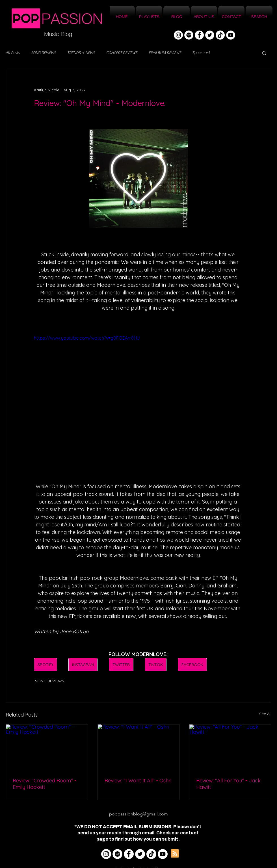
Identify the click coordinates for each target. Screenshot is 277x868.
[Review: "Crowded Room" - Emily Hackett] (47, 747)
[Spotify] (189, 35)
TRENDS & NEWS (81, 53)
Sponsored (201, 53)
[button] (264, 53)
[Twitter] (210, 35)
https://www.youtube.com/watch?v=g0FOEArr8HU (87, 338)
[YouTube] (231, 35)
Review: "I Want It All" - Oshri (138, 781)
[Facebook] (199, 35)
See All (265, 714)
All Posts (13, 53)
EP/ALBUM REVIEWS (165, 53)
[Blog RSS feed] (175, 854)
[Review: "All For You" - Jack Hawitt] (230, 747)
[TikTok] (220, 35)
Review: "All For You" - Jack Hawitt (228, 784)
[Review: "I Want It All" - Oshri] (139, 747)
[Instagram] (178, 35)
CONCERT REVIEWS (122, 53)
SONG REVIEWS (44, 53)
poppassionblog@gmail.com (138, 814)
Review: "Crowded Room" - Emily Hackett (45, 784)
